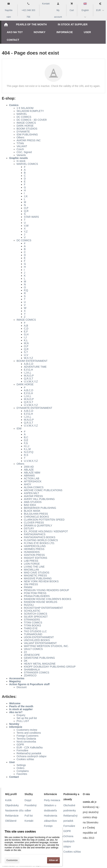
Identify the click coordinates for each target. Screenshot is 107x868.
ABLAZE (29, 470)
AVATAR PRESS (33, 496)
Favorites (22, 774)
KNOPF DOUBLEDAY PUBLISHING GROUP (50, 667)
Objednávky (12, 805)
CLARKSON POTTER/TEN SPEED (44, 520)
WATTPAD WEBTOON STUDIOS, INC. (46, 646)
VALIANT (22, 146)
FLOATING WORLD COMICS (41, 540)
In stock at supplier (21, 709)
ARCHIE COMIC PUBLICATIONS (43, 490)
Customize (12, 860)
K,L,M (27, 449)
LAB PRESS (31, 561)
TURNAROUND (33, 634)
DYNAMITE (23, 132)
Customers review (27, 730)
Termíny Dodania (26, 739)
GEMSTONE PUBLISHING (39, 658)
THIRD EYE (31, 628)
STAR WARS (31, 217)
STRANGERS (32, 620)
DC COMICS (24, 117)
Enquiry (21, 715)
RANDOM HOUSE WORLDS (41, 602)
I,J (25, 337)
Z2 (25, 652)
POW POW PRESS (35, 593)
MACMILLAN (31, 570)
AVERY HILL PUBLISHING (39, 499)
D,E (26, 440)
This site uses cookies (20, 832)
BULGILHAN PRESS (36, 514)
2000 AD (29, 467)
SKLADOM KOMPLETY (30, 111)
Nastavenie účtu (14, 810)
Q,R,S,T (29, 379)
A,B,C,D (29, 364)
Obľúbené (11, 821)
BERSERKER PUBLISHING (40, 508)
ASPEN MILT (31, 493)
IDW (19, 428)
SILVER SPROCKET (36, 617)
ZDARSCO (30, 675)
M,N (26, 343)
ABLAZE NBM (32, 473)
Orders (20, 768)
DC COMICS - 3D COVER (32, 120)
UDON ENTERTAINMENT (39, 637)
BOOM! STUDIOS (27, 129)
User (12, 762)
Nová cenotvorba (26, 742)
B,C (26, 437)
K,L (26, 340)
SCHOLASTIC (32, 611)
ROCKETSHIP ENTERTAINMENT (43, 608)
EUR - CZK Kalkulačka (30, 747)
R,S (26, 455)
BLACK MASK (32, 511)
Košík (8, 800)
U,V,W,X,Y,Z (31, 381)
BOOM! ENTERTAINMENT (32, 361)
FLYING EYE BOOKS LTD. (39, 543)
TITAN (20, 143)
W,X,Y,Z (28, 358)
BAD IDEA (30, 505)
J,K (26, 196)
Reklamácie (12, 816)
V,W (26, 226)
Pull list (29, 816)
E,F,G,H (28, 370)
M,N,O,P (29, 376)
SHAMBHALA (32, 670)
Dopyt (28, 800)
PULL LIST (23, 721)
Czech (20, 149)
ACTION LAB (32, 478)
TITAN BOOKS (32, 625)
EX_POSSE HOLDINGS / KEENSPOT (46, 531)
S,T (26, 352)
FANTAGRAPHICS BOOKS (40, 537)
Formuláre (22, 750)
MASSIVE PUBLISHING (38, 578)
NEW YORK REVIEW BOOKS (41, 581)
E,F (26, 331)
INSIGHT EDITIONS (36, 558)
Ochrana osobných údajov (32, 756)
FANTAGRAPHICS (35, 534)
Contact (14, 777)
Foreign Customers (27, 736)
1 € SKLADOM (25, 108)
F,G (26, 443)
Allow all (53, 860)
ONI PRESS (31, 584)
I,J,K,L (28, 373)
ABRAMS (29, 476)
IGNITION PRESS (34, 555)
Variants (21, 155)
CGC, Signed (24, 152)
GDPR (20, 745)
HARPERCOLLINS (35, 546)
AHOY (28, 484)
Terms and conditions (29, 733)
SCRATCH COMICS (36, 614)
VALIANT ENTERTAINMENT (40, 643)
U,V (26, 355)
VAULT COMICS (33, 649)
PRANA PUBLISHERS (37, 596)
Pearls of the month (21, 706)
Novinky (14, 724)
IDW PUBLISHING (27, 134)
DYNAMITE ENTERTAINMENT (34, 408)
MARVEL (22, 114)
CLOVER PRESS (34, 523)
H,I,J (27, 446)
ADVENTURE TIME (35, 367)
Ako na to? (16, 712)
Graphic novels (18, 158)
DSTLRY (29, 528)
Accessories (17, 678)
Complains (23, 771)
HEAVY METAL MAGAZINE (40, 664)
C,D (26, 329)
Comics (14, 105)
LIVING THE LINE (34, 567)
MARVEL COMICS (27, 164)
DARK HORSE (25, 126)
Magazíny (15, 681)
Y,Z (26, 232)
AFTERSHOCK (33, 481)
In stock (21, 161)
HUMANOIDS (32, 552)
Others (20, 137)
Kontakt (29, 821)
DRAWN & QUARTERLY (38, 526)
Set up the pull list (27, 718)
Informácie (16, 727)
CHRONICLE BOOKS (36, 517)
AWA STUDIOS (33, 502)
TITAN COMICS (33, 623)
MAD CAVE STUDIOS (37, 573)
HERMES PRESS (34, 549)
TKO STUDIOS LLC (35, 631)
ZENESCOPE (32, 655)
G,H (26, 334)
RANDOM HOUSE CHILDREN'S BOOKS (48, 599)
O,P (26, 208)
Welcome (15, 703)
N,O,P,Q (29, 452)
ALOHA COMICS (34, 487)
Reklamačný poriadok (29, 753)
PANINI (28, 587)
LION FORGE (32, 564)
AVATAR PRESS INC (29, 140)
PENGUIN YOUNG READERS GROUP (47, 590)
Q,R (26, 211)
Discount (22, 687)
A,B (26, 326)
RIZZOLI (29, 605)
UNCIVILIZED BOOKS (37, 640)
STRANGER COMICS (37, 672)
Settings (21, 765)
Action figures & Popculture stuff (29, 684)
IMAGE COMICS (26, 123)
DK (26, 661)
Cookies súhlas (25, 759)
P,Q (26, 290)
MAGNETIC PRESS (35, 575)
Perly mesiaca (52, 800)
